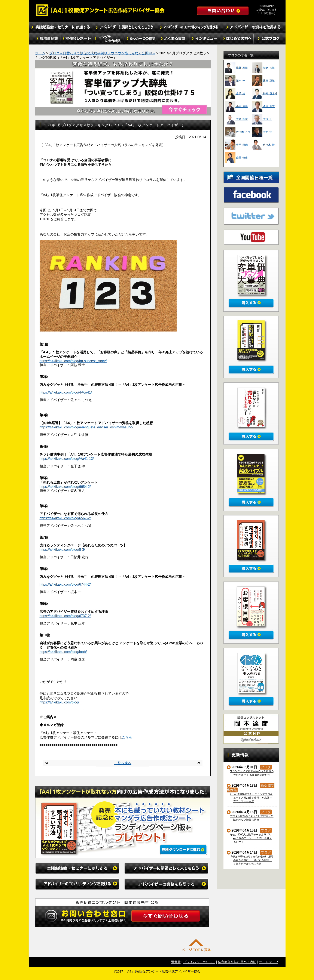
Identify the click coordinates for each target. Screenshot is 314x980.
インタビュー (205, 39)
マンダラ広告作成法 (109, 39)
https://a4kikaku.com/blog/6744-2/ (65, 584)
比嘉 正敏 (263, 81)
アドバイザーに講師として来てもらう (125, 27)
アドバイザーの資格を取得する (253, 27)
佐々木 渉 (263, 145)
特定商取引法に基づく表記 (237, 962)
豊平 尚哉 (236, 145)
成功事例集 (45, 39)
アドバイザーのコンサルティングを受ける (189, 27)
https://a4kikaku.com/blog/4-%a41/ (66, 392)
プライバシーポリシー (199, 962)
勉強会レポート (77, 39)
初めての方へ (237, 39)
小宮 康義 (236, 106)
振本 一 (235, 81)
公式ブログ (269, 39)
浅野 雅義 (236, 68)
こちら (127, 737)
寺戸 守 (262, 132)
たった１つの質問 (141, 39)
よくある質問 (173, 39)
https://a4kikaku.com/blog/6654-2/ (65, 487)
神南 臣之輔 (264, 93)
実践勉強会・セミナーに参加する (61, 27)
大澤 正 (262, 119)
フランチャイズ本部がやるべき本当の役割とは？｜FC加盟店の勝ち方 (252, 773)
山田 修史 (236, 158)
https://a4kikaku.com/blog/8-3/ (62, 550)
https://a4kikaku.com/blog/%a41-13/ (67, 459)
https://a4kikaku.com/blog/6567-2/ (65, 518)
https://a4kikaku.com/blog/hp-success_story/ (73, 361)
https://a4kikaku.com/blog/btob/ (63, 652)
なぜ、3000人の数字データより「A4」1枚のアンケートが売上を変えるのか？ (251, 838)
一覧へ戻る (123, 763)
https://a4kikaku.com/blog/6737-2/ (65, 616)
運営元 (176, 962)
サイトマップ (269, 962)
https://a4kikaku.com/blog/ (59, 702)
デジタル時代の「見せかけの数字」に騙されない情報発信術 (252, 818)
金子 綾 (235, 93)
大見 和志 (236, 119)
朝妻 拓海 (263, 68)
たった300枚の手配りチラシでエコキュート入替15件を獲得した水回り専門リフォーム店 (251, 798)
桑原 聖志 (263, 106)
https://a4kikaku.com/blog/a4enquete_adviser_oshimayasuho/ (86, 427)
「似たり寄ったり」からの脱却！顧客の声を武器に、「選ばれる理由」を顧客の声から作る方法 (252, 860)
